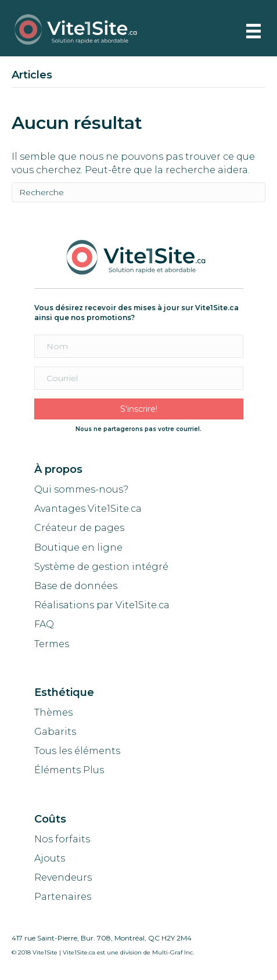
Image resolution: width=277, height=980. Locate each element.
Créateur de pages (79, 528)
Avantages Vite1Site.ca (88, 509)
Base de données (76, 586)
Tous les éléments (77, 751)
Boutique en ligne (78, 548)
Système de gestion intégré (101, 567)
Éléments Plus (69, 770)
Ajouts (50, 858)
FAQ (44, 624)
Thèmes (53, 712)
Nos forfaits (62, 839)
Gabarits (55, 732)
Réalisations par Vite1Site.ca (102, 605)
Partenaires (63, 897)
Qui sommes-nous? (81, 489)
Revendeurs (63, 877)
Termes (53, 644)
